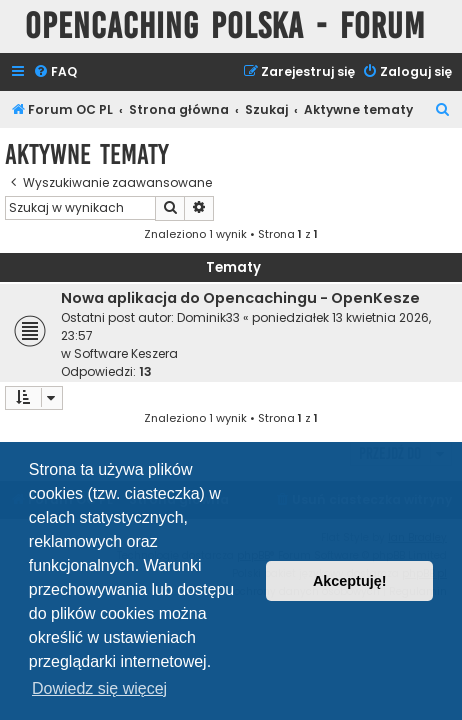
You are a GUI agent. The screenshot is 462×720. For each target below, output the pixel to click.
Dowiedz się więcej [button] (99, 688)
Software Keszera (126, 353)
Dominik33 (208, 317)
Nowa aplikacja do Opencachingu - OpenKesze (240, 298)
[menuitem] (55, 72)
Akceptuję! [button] (350, 581)
